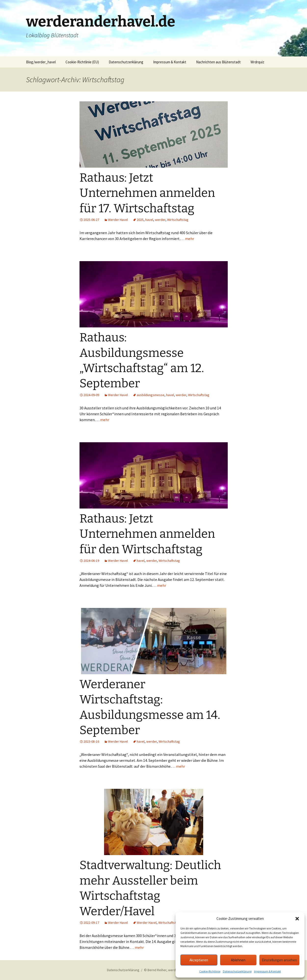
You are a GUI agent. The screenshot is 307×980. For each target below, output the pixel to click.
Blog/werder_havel (41, 62)
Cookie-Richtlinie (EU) (82, 62)
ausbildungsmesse (151, 395)
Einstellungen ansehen (279, 960)
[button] (297, 919)
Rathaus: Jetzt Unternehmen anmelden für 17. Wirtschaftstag (147, 193)
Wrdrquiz (257, 62)
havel (149, 220)
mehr (190, 239)
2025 (140, 220)
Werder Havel (118, 220)
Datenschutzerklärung (237, 971)
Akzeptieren (199, 960)
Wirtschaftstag (178, 220)
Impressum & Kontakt (267, 971)
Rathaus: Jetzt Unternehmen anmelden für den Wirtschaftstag (147, 534)
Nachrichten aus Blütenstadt (218, 62)
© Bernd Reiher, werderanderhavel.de (172, 970)
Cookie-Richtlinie (210, 971)
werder (160, 220)
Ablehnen (238, 960)
